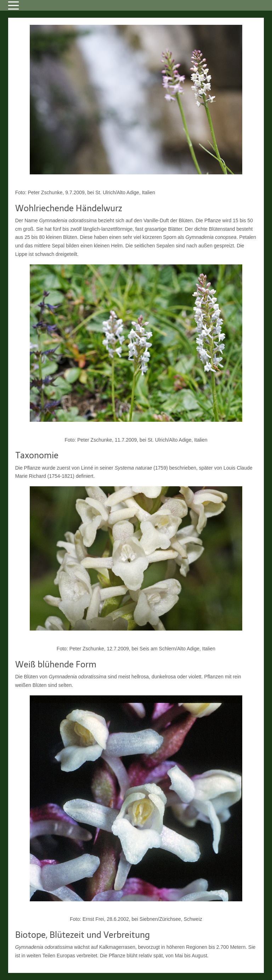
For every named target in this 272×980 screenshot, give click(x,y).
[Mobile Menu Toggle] (13, 5)
